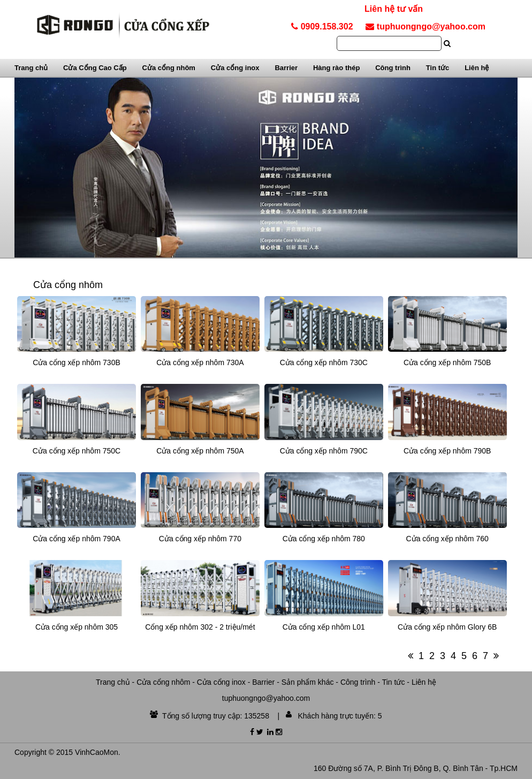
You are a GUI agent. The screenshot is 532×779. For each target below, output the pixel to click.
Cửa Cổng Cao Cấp (95, 68)
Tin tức (438, 68)
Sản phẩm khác (308, 682)
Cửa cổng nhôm (169, 68)
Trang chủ (31, 68)
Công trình (393, 68)
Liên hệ (477, 68)
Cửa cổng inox (235, 68)
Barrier (286, 68)
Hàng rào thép (336, 68)
